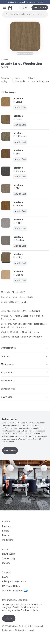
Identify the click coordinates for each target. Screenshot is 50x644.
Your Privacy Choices (15, 591)
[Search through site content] (27, 14)
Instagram (7, 630)
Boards (6, 535)
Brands (6, 531)
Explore (40, 2)
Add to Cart (20, 211)
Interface (5, 60)
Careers (6, 563)
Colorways (9, 92)
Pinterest (20, 630)
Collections (8, 540)
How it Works (9, 554)
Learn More (10, 451)
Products (7, 526)
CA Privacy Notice (11, 586)
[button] (4, 8)
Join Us (9, 618)
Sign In (25, 8)
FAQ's (5, 577)
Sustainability (9, 558)
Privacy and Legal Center (14, 582)
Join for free (40, 8)
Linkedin (31, 630)
